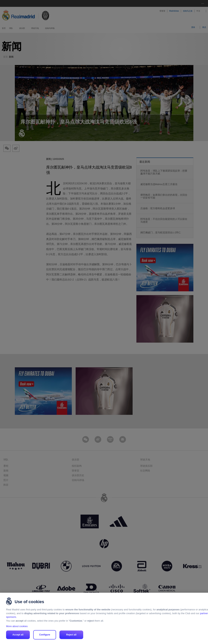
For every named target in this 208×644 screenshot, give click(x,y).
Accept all (18, 635)
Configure (45, 635)
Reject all (71, 635)
